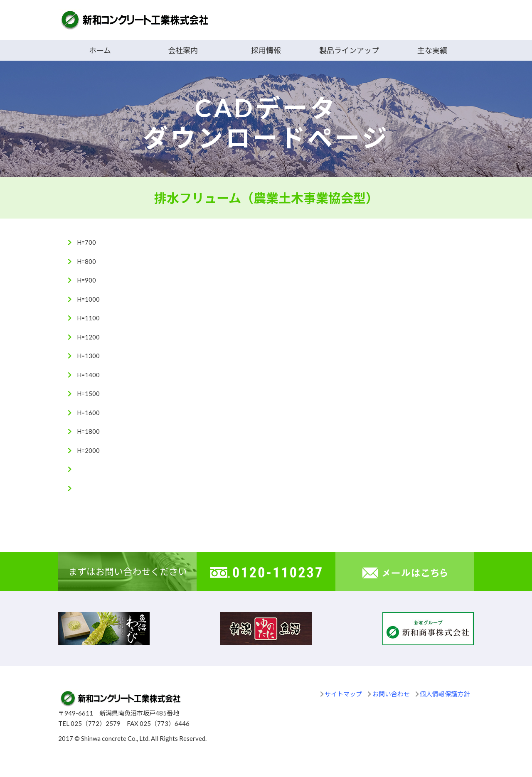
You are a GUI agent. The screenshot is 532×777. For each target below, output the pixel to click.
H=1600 (88, 413)
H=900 (86, 280)
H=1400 (88, 375)
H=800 (86, 261)
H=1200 (88, 337)
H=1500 (88, 393)
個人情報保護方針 (445, 694)
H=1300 (88, 356)
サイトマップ (343, 694)
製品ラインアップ (349, 50)
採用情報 (266, 50)
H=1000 (88, 299)
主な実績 (432, 50)
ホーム (100, 50)
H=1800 (88, 431)
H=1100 (88, 318)
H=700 (86, 242)
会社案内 (183, 50)
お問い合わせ (391, 694)
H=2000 (88, 450)
